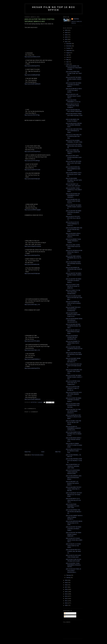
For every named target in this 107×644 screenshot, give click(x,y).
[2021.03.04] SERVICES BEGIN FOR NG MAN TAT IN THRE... (74, 523)
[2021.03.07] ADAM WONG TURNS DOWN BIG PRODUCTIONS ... (73, 472)
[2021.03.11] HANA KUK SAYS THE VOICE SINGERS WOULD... (74, 394)
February (69, 575)
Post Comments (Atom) (38, 455)
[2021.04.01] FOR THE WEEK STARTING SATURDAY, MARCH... (74, 85)
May (68, 60)
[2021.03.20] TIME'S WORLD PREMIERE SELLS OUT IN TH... (74, 258)
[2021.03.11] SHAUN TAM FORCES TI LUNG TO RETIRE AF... (73, 388)
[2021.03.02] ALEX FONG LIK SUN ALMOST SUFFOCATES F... (74, 571)
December (69, 44)
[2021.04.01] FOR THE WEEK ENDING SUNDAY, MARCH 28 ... (74, 79)
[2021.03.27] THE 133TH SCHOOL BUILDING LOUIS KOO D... (74, 157)
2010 (66, 603)
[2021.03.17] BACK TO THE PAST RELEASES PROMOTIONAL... (73, 292)
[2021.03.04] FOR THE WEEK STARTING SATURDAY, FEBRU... (74, 529)
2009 (66, 605)
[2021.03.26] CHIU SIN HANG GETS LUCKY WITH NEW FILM (74, 163)
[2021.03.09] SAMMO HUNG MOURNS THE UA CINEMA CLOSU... (74, 434)
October (68, 48)
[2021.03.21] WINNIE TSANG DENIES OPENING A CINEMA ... (73, 241)
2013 (66, 596)
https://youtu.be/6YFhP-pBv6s (32, 341)
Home (43, 452)
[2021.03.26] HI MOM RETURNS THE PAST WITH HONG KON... (74, 180)
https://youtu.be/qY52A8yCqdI (32, 179)
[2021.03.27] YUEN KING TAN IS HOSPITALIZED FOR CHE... (74, 136)
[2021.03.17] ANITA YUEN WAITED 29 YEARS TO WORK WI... (73, 286)
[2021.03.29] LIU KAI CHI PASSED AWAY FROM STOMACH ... (72, 106)
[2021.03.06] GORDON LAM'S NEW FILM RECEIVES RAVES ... (74, 478)
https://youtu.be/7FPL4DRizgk (32, 161)
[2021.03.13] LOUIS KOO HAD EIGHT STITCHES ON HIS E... (74, 366)
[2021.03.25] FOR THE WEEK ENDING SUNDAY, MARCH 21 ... (74, 207)
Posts (66, 613)
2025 (66, 33)
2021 (66, 42)
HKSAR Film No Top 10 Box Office (54, 9)
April (68, 62)
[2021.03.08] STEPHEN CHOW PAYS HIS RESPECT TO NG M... (74, 461)
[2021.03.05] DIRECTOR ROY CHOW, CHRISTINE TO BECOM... (74, 489)
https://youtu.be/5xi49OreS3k (32, 264)
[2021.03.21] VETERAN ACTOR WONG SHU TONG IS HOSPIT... (74, 252)
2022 (66, 39)
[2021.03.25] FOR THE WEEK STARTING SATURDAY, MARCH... (74, 212)
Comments (68, 616)
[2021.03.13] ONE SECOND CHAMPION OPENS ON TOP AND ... (74, 349)
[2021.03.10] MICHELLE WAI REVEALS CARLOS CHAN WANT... (74, 417)
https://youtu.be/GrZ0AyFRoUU (32, 151)
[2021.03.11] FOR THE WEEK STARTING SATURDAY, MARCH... (74, 400)
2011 (66, 601)
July (67, 55)
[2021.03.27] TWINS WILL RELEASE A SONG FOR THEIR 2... (73, 152)
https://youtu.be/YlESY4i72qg (32, 115)
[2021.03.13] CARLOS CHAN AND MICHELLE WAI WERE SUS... (74, 354)
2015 (66, 592)
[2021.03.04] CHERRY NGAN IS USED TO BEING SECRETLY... (74, 517)
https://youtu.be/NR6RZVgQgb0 (33, 210)
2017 (66, 587)
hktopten (76, 19)
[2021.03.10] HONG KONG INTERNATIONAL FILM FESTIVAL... (73, 405)
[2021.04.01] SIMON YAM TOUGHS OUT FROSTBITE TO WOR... (74, 68)
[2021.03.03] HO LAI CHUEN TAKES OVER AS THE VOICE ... (73, 546)
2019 (66, 583)
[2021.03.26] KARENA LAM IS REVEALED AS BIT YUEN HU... (74, 174)
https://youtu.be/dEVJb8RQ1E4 (33, 84)
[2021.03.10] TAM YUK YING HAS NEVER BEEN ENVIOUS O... (73, 411)
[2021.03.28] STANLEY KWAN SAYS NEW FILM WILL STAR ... (74, 115)
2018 (66, 585)
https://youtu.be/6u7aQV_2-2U (32, 304)
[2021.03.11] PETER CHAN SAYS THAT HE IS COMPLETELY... (73, 383)
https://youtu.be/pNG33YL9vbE (32, 170)
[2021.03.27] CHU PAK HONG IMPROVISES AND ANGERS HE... (74, 146)
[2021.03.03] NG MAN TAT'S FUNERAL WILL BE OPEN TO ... (73, 551)
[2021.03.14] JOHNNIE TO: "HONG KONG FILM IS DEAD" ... (73, 343)
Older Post (58, 452)
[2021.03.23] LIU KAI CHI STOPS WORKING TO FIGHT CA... (72, 224)
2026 (66, 30)
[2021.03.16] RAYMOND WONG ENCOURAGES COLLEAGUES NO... (74, 320)
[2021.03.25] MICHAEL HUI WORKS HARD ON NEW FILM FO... (73, 201)
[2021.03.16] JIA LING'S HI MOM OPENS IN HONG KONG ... (73, 332)
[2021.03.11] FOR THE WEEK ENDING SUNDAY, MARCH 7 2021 (74, 377)
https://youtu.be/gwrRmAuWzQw (33, 246)
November (69, 46)
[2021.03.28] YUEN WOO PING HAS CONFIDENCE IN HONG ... (74, 131)
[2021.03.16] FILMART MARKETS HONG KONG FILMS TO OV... (73, 315)
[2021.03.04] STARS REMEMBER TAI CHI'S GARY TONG (73, 506)
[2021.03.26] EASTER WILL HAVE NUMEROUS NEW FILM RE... (73, 169)
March (68, 64)
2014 (66, 594)
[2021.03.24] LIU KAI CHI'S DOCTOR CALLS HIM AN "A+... (73, 218)
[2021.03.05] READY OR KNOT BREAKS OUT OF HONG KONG (74, 495)
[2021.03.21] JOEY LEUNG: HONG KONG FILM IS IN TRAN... (73, 247)
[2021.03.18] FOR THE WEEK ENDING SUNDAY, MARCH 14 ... (74, 275)
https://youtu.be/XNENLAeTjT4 (32, 57)
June (68, 57)
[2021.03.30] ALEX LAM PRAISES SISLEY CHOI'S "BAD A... (73, 96)
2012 (66, 598)
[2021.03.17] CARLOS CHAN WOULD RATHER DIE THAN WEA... (74, 298)
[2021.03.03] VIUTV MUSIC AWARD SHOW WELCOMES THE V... (74, 540)
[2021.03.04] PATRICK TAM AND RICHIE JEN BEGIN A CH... (74, 512)
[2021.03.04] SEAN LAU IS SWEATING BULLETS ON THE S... (73, 500)
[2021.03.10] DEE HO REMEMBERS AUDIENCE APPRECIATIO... (73, 428)
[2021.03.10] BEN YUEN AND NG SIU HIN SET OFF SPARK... (73, 423)
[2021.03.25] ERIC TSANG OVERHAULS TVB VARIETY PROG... (74, 190)
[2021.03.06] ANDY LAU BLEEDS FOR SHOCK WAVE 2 (72, 483)
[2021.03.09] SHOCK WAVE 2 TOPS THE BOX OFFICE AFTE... (74, 440)
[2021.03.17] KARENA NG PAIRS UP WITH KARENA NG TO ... (73, 303)
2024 (66, 35)
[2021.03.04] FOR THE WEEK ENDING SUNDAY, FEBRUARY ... (74, 534)
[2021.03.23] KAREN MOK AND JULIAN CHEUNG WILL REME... (74, 230)
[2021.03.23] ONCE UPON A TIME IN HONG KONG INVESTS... (73, 235)
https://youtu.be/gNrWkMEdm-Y (33, 359)
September (69, 50)
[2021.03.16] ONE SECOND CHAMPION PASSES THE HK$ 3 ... (73, 326)
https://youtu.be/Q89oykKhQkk (32, 75)
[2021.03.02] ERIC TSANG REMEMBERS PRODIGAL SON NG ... (73, 565)
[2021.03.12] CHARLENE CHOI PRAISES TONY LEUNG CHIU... (74, 371)
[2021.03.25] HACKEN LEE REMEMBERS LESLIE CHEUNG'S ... (73, 195)
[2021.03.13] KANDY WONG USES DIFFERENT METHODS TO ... (73, 360)
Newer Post (28, 452)
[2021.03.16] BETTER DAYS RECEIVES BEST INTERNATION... (73, 309)
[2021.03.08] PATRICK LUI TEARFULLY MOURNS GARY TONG (73, 466)
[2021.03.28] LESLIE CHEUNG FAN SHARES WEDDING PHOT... (74, 125)
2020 (66, 580)
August (68, 53)
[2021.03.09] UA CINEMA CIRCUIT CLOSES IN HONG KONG (74, 445)
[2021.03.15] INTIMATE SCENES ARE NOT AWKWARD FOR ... (72, 337)
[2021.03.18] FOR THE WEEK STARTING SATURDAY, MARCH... (74, 281)
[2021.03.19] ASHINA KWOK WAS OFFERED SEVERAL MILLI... (74, 264)
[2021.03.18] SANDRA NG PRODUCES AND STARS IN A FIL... (74, 269)
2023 (66, 37)
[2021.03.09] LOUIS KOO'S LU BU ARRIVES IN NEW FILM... (74, 451)
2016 (66, 589)
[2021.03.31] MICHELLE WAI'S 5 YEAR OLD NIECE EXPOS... (74, 90)
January (68, 577)
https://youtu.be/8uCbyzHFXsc (32, 66)
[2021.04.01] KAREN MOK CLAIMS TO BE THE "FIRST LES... (74, 73)
